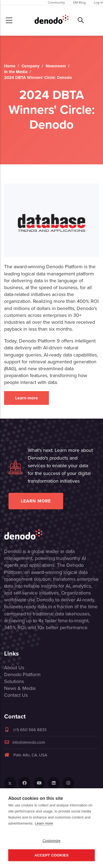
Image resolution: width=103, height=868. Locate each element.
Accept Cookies (51, 855)
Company (30, 66)
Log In (98, 2)
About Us (14, 668)
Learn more (27, 398)
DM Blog (79, 2)
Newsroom (56, 66)
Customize (52, 841)
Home (10, 66)
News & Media (20, 688)
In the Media (16, 72)
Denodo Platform (22, 675)
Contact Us (16, 695)
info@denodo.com (25, 742)
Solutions (14, 681)
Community (56, 2)
